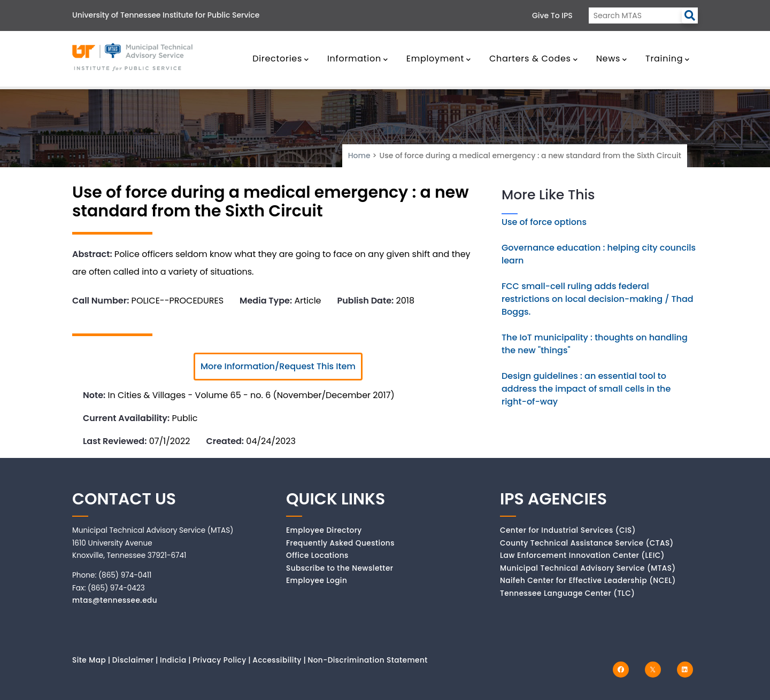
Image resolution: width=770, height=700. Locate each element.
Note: (94, 395)
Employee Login (317, 581)
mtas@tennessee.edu (115, 600)
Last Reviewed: (115, 441)
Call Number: (101, 301)
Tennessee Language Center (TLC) (567, 593)
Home (359, 155)
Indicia (173, 660)
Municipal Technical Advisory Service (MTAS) (588, 568)
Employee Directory (324, 530)
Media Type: (266, 301)
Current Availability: (126, 418)
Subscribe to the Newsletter (340, 568)
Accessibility (277, 660)
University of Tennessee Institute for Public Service (166, 15)
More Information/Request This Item (278, 366)
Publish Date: (366, 301)
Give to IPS (552, 15)
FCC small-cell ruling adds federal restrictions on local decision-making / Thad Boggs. (598, 299)
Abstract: (92, 254)
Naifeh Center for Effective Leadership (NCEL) (588, 581)
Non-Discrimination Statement (367, 660)
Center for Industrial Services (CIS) (568, 530)
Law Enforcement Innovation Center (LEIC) (582, 555)
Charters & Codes (533, 59)
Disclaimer (133, 660)
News (612, 59)
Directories (281, 59)
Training (668, 59)
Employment (439, 59)
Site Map (89, 660)
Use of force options (544, 222)
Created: (225, 441)
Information (358, 59)
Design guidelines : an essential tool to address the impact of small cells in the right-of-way (586, 389)
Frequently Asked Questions (340, 543)
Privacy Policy (220, 660)
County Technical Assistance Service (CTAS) (587, 543)
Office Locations (317, 555)
